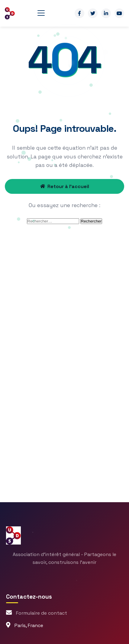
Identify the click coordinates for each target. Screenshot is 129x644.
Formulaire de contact (42, 613)
